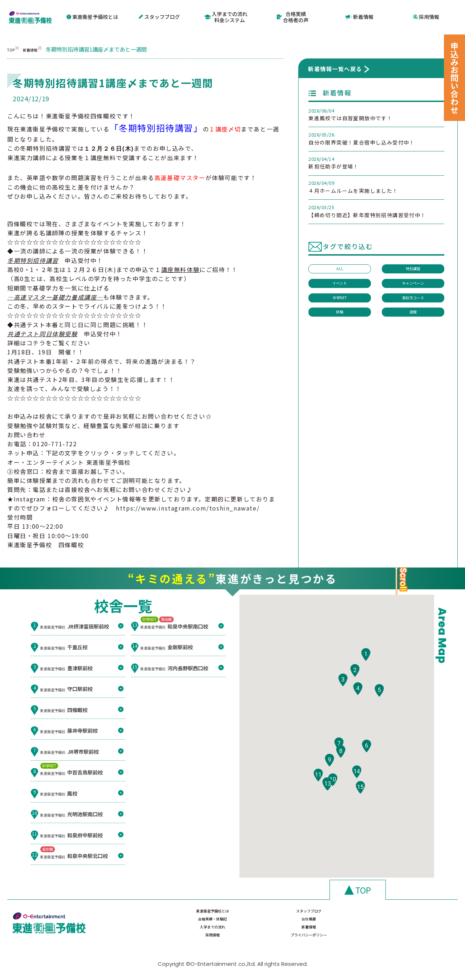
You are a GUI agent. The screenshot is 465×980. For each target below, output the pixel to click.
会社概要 (416, 915)
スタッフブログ (159, 16)
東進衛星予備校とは (92, 16)
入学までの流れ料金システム (226, 16)
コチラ (36, 341)
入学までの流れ (195, 930)
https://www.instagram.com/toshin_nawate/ (188, 506)
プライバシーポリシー (416, 930)
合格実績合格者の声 (293, 16)
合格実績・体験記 (342, 915)
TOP (13, 47)
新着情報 (359, 16)
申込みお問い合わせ (454, 78)
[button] (366, 673)
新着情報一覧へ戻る (335, 66)
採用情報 (426, 16)
